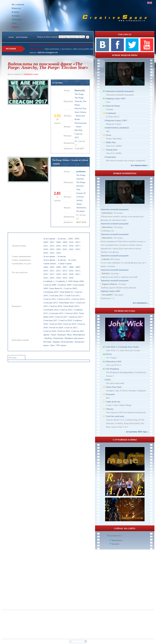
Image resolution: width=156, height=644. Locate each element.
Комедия (62, 335)
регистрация (22, 37)
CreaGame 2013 (50, 303)
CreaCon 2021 (71, 327)
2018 (46, 249)
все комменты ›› (141, 303)
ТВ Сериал (61, 345)
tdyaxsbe (115, 544)
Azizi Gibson (80, 112)
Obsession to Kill (114, 361)
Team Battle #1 (56, 288)
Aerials (79, 200)
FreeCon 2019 (70, 324)
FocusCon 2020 (56, 327)
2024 (46, 253)
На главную (18, 4)
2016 (71, 246)
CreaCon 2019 (56, 324)
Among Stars (112, 150)
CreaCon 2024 (50, 331)
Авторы (16, 16)
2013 (52, 246)
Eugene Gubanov (109, 284)
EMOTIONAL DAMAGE (118, 128)
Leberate (106, 259)
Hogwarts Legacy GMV (117, 120)
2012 (46, 246)
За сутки (72, 260)
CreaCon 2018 (65, 320)
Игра (69, 335)
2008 (58, 242)
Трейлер (48, 338)
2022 (71, 249)
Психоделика (67, 342)
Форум (16, 27)
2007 (52, 242)
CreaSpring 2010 (51, 292)
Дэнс (53, 345)
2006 (46, 242)
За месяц (62, 239)
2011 (78, 242)
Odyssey (110, 409)
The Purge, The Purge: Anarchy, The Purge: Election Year (80, 101)
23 (76, 141)
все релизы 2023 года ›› (137, 432)
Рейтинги (17, 19)
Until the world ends (115, 416)
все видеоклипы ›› (140, 165)
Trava (109, 135)
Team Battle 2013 (67, 303)
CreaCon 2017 (61, 317)
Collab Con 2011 (72, 295)
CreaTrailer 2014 (51, 310)
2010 (71, 242)
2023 (78, 249)
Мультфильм (79, 335)
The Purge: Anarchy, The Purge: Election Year (81, 182)
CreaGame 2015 (56, 313)
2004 (70, 239)
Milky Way (111, 142)
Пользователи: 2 (115, 536)
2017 (78, 246)
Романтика (58, 338)
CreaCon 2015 (66, 310)
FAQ (14, 23)
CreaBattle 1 (49, 281)
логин (11, 37)
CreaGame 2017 (50, 320)
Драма (46, 335)
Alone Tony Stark (114, 387)
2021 (65, 249)
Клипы (15, 12)
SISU (108, 380)
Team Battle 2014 (71, 306)
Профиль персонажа (74, 338)
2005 (77, 239)
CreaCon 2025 (78, 331)
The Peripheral (113, 369)
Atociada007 (107, 295)
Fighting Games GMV (116, 98)
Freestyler (110, 394)
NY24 (109, 354)
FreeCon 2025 (64, 331)
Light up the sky (113, 402)
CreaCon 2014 (56, 306)
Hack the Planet (113, 106)
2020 (58, 249)
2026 (58, 253)
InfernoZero (107, 213)
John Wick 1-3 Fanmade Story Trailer (122, 347)
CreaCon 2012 (64, 299)
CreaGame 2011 (56, 295)
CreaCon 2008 (50, 285)
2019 (52, 249)
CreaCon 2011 (50, 299)
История (47, 342)
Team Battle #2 (66, 292)
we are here (57, 83)
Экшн (53, 335)
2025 (52, 253)
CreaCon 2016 (71, 313)
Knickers (106, 273)
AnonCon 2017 (76, 317)
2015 (65, 246)
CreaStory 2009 (64, 285)
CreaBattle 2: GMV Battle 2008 (70, 281)
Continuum (111, 113)
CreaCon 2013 (78, 299)
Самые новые (50, 263)
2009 (65, 242)
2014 (58, 246)
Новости (16, 8)
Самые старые (65, 263)
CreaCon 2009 (70, 288)
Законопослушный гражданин (120, 91)
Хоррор (56, 342)
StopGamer (111, 157)
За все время (49, 239)
